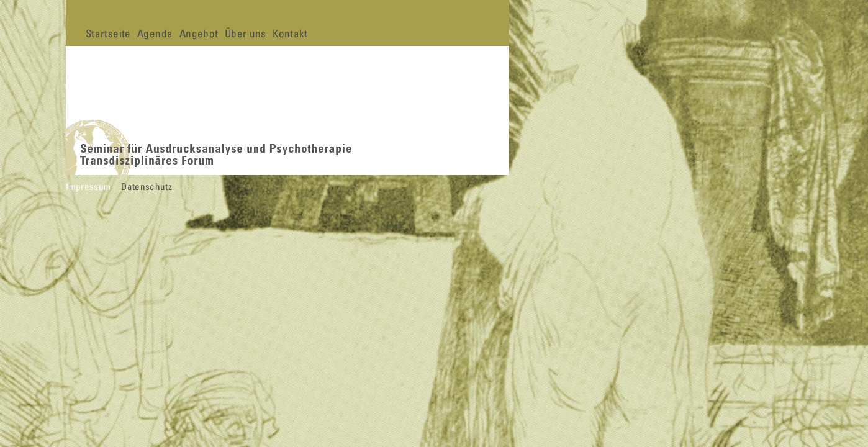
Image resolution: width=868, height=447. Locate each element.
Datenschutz (147, 186)
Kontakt (290, 33)
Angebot (199, 33)
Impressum (88, 186)
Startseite (108, 33)
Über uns (246, 33)
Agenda (155, 33)
